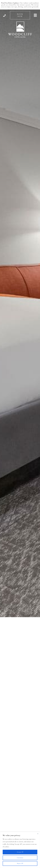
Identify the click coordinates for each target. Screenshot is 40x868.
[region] (20, 850)
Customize (20, 858)
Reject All (20, 863)
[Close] (38, 834)
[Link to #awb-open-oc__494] (35, 15)
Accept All (20, 852)
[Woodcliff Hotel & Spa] (20, 23)
